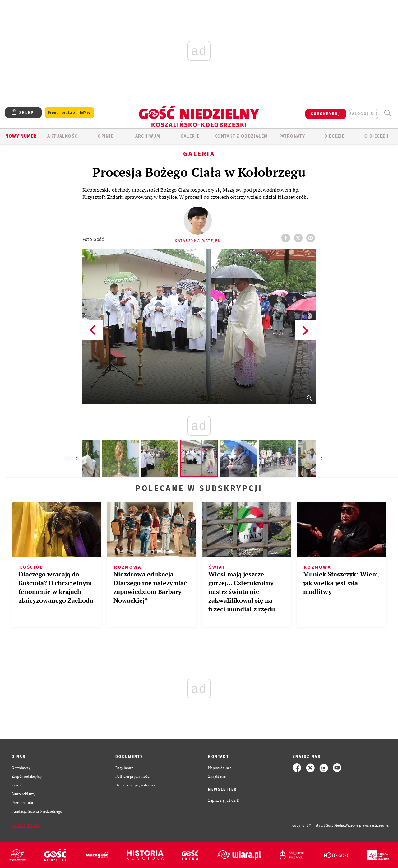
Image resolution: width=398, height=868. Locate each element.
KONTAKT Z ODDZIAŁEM (241, 136)
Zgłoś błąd (26, 826)
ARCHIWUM (148, 136)
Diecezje (334, 136)
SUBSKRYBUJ (326, 114)
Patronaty (292, 136)
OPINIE (105, 136)
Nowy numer (21, 136)
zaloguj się (364, 114)
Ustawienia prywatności (135, 785)
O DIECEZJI (377, 136)
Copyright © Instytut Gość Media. (319, 826)
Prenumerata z (69, 113)
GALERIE (190, 136)
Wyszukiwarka (387, 113)
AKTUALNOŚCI (63, 136)
